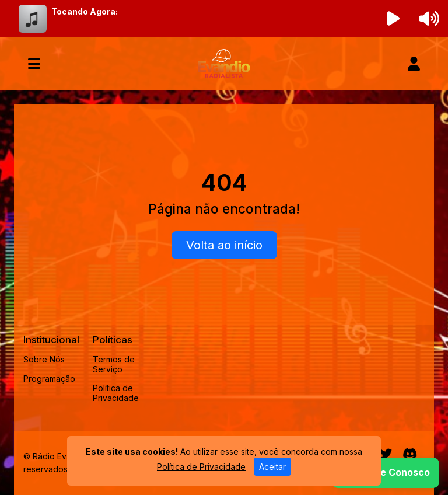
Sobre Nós (44, 359)
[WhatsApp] (386, 473)
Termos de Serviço (114, 364)
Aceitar (272, 467)
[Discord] (410, 454)
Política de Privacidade (116, 393)
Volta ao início (224, 245)
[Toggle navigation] (34, 64)
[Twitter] (386, 454)
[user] (414, 64)
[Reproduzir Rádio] (394, 19)
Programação (49, 379)
